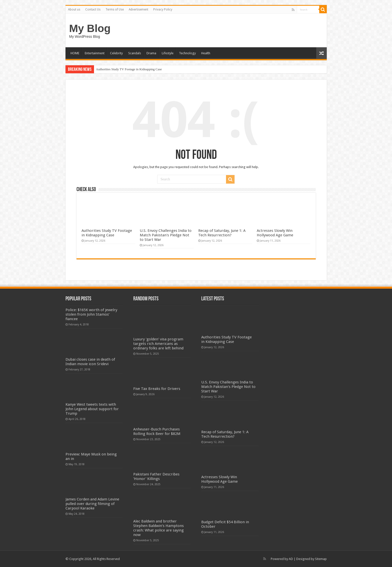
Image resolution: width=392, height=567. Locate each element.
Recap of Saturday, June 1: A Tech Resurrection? (222, 233)
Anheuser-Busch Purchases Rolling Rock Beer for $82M (157, 431)
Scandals (135, 53)
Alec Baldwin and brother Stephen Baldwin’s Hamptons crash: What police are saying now (158, 528)
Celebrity (116, 53)
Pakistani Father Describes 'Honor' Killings (156, 476)
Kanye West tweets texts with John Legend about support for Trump (92, 409)
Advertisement (138, 10)
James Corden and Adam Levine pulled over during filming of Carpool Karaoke (92, 504)
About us (74, 10)
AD (291, 559)
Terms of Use (115, 10)
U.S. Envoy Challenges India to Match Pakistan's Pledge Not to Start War (166, 235)
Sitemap (321, 559)
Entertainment (95, 53)
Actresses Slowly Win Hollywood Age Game (275, 233)
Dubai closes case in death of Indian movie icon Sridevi (90, 362)
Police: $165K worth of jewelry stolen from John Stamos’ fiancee (91, 314)
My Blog (90, 28)
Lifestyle (168, 53)
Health (206, 53)
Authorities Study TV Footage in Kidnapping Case (129, 69)
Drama (151, 53)
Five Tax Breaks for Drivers (157, 389)
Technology (187, 53)
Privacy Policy (163, 10)
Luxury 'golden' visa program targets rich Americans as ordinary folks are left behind (158, 344)
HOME (75, 53)
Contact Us (93, 10)
